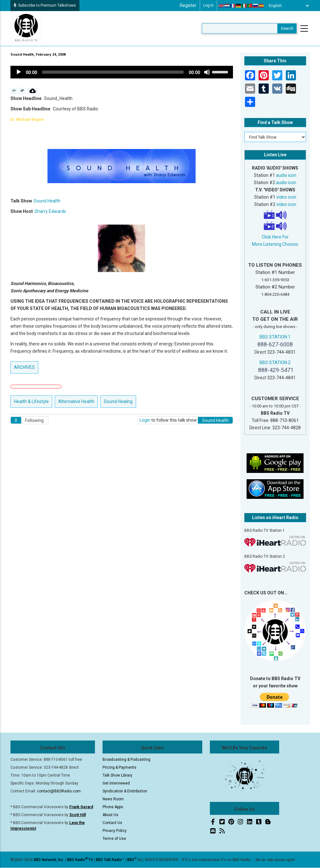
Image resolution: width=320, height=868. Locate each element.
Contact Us (112, 823)
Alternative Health (76, 401)
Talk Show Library (117, 775)
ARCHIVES (24, 367)
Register (188, 5)
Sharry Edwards (50, 211)
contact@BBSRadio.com (59, 791)
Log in (208, 5)
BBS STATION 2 (275, 363)
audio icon (286, 175)
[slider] (113, 72)
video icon (286, 197)
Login (145, 420)
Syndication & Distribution (125, 791)
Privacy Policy (115, 831)
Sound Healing (118, 401)
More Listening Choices (275, 244)
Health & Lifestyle (31, 401)
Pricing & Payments (119, 767)
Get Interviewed (116, 783)
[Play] (19, 72)
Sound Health (47, 201)
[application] (122, 72)
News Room (113, 799)
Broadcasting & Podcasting (126, 759)
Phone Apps (113, 807)
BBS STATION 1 (275, 337)
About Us (110, 815)
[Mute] (207, 72)
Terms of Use (114, 839)
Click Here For (275, 237)
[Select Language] (287, 6)
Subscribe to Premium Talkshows (45, 5)
